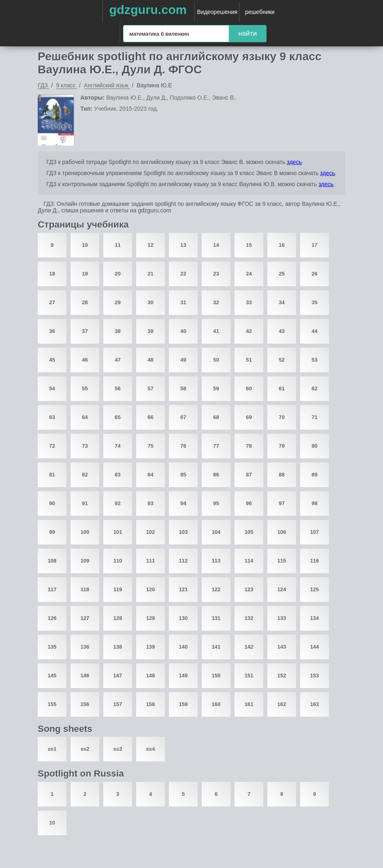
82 (85, 475)
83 (118, 475)
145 (52, 675)
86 (216, 475)
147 (118, 675)
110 (118, 561)
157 (118, 704)
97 (282, 503)
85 (183, 475)
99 (52, 532)
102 (150, 532)
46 (85, 360)
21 (150, 274)
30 (150, 302)
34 (282, 302)
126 (52, 618)
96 (249, 503)
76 (183, 446)
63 (52, 417)
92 (118, 503)
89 (315, 475)
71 (315, 417)
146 (85, 675)
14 (216, 245)
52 (282, 360)
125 (315, 589)
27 (52, 302)
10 (85, 245)
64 (85, 417)
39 (150, 331)
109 (85, 561)
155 (52, 704)
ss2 (85, 749)
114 (249, 561)
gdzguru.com (148, 10)
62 (315, 388)
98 (315, 503)
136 (85, 647)
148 (150, 675)
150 (216, 675)
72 (52, 446)
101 (118, 532)
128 (118, 618)
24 (249, 274)
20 (118, 274)
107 (315, 532)
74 (118, 446)
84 (150, 475)
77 (216, 446)
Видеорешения (217, 12)
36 (52, 331)
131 (216, 618)
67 (183, 417)
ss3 (118, 749)
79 (282, 446)
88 (282, 475)
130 (183, 618)
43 (282, 331)
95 (216, 503)
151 (249, 675)
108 (52, 561)
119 (118, 589)
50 (216, 360)
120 (150, 589)
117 (52, 589)
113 (216, 561)
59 (216, 388)
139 (150, 647)
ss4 (150, 749)
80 (315, 446)
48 (150, 360)
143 (282, 647)
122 (216, 589)
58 (183, 388)
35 (315, 302)
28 (85, 302)
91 (85, 503)
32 (216, 302)
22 (183, 274)
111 (150, 561)
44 (315, 331)
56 (118, 388)
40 (183, 331)
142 (249, 647)
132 (249, 618)
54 (52, 388)
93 (150, 503)
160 (216, 704)
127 (85, 618)
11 (118, 245)
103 (183, 532)
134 (315, 618)
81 (52, 475)
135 (52, 647)
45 (52, 360)
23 (216, 274)
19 (85, 274)
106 (282, 532)
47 (118, 360)
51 (249, 360)
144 (315, 647)
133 (282, 618)
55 (85, 388)
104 (216, 532)
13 (183, 245)
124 (282, 589)
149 (183, 675)
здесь (294, 162)
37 (85, 331)
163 (315, 704)
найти (248, 33)
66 (150, 417)
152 (282, 675)
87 (249, 475)
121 (183, 589)
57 (150, 388)
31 (183, 302)
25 (282, 274)
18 (52, 274)
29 (118, 302)
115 (282, 561)
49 (183, 360)
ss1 (52, 749)
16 (282, 245)
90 (52, 503)
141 (216, 647)
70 (282, 417)
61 (282, 388)
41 (216, 331)
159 (183, 704)
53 (315, 360)
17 (315, 245)
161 (249, 704)
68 (216, 417)
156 (85, 704)
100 (85, 532)
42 (249, 331)
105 (249, 532)
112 (183, 561)
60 (249, 388)
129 (150, 618)
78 (249, 446)
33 (249, 302)
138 (118, 647)
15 (249, 245)
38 (118, 331)
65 (118, 417)
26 (315, 274)
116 (315, 561)
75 (150, 446)
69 (249, 417)
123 (249, 589)
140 (183, 647)
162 (282, 704)
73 (85, 446)
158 (150, 704)
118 (85, 589)
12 (150, 245)
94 (183, 503)
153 (315, 675)
